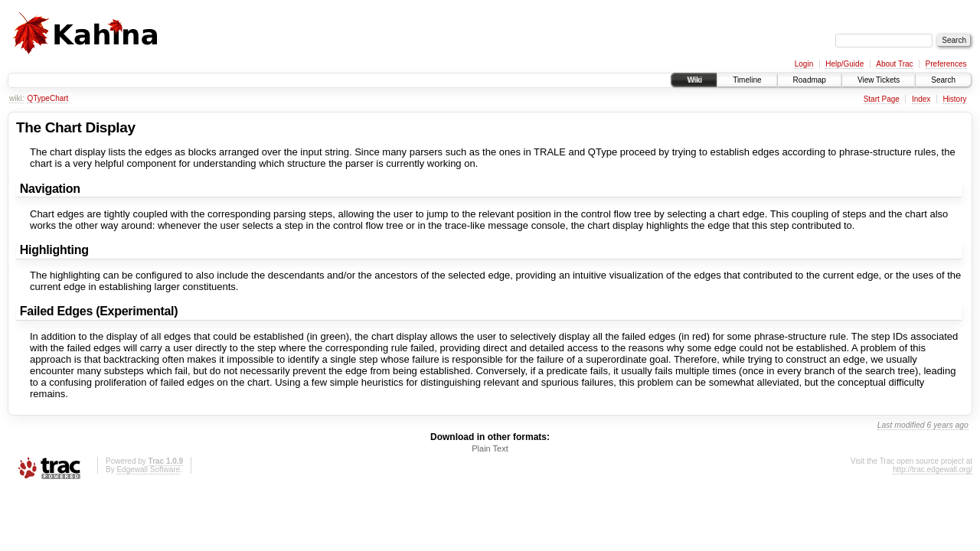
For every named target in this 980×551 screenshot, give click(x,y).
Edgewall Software (148, 469)
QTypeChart (47, 98)
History (954, 99)
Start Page (882, 99)
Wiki (694, 80)
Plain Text (490, 448)
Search (943, 80)
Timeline (747, 80)
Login (804, 64)
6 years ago (948, 425)
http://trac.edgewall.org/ (933, 469)
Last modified (901, 425)
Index (921, 99)
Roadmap (810, 80)
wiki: (16, 98)
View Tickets (879, 80)
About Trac (894, 64)
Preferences (946, 64)
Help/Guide (844, 64)
